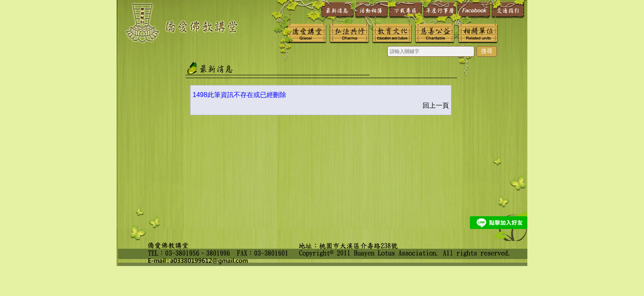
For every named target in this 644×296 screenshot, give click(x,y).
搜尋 (487, 51)
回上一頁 (436, 105)
